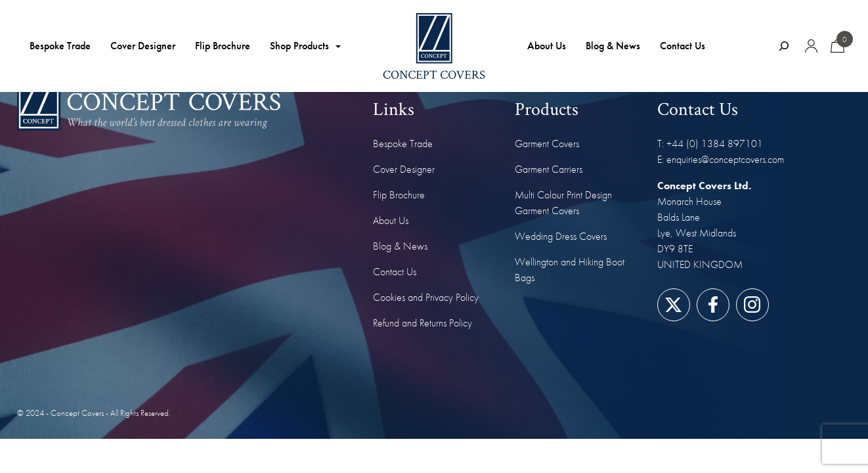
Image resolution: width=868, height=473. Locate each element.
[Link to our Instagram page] (752, 304)
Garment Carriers (549, 169)
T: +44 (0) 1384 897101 (710, 144)
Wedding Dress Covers (561, 236)
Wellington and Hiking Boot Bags (570, 270)
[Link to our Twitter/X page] (673, 304)
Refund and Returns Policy (423, 323)
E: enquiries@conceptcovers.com (721, 159)
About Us (547, 46)
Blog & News (613, 46)
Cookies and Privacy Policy (426, 297)
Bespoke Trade (60, 46)
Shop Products (299, 46)
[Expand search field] (784, 46)
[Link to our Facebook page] (713, 304)
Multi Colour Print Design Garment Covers (563, 203)
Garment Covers (547, 144)
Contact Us (683, 46)
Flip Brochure (223, 46)
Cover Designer (143, 46)
